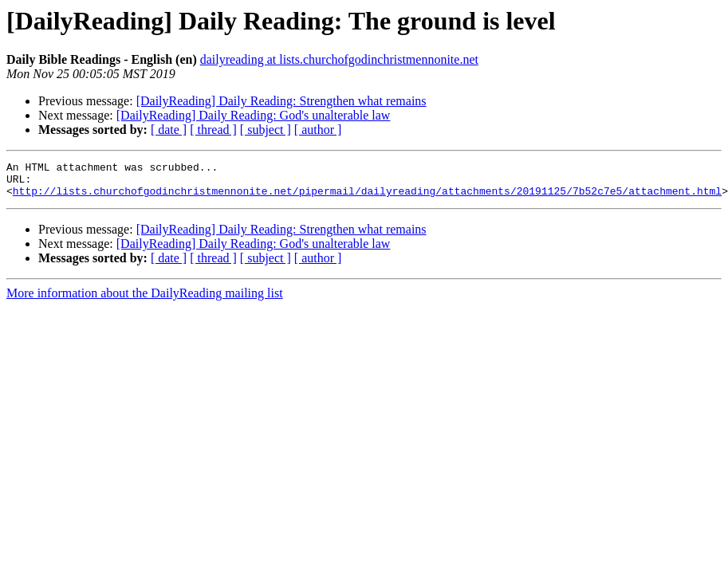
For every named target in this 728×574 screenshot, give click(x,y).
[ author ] (318, 130)
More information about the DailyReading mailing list (145, 300)
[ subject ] (266, 130)
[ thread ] (213, 130)
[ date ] (169, 130)
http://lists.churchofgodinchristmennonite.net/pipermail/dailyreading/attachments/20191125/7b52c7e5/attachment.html (367, 198)
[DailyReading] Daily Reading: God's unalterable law (254, 115)
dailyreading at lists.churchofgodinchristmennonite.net (339, 59)
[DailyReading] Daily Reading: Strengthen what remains (281, 101)
